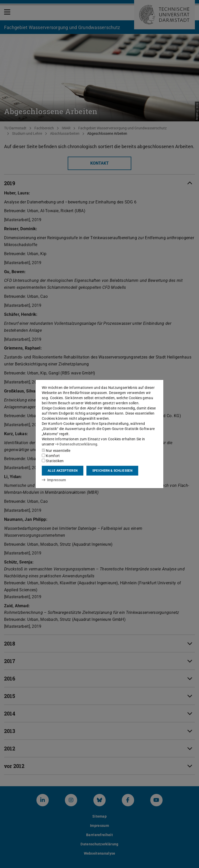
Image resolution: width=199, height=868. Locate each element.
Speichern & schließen (112, 471)
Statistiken (53, 461)
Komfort (51, 456)
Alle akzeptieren (63, 471)
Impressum (54, 480)
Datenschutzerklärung (76, 444)
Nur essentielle (56, 451)
